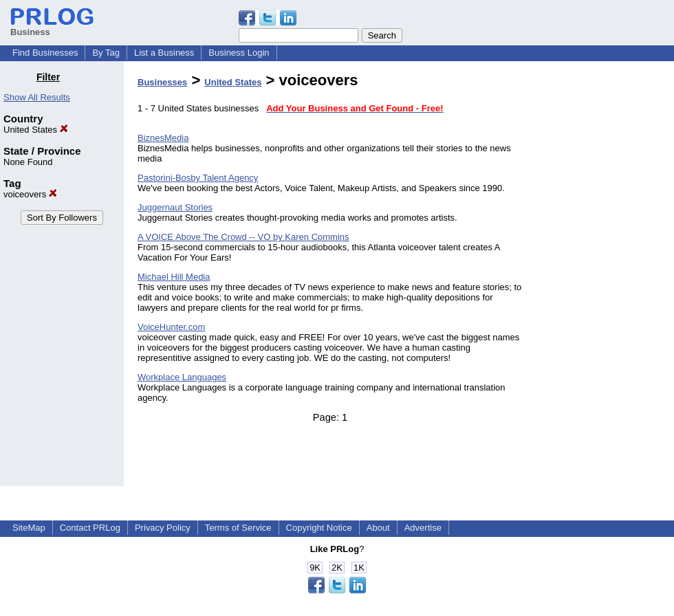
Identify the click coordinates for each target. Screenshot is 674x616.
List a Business (164, 53)
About (378, 528)
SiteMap (29, 528)
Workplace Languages (182, 377)
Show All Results (37, 97)
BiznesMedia (163, 138)
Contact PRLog (90, 528)
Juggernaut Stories (175, 207)
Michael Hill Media (174, 277)
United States (36, 130)
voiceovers (30, 194)
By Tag (106, 53)
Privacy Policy (163, 528)
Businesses (162, 82)
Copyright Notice (319, 528)
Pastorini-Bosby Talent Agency (198, 178)
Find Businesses (45, 53)
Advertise (423, 528)
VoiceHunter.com (171, 327)
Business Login (239, 53)
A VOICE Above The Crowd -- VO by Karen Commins (243, 237)
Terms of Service (238, 528)
